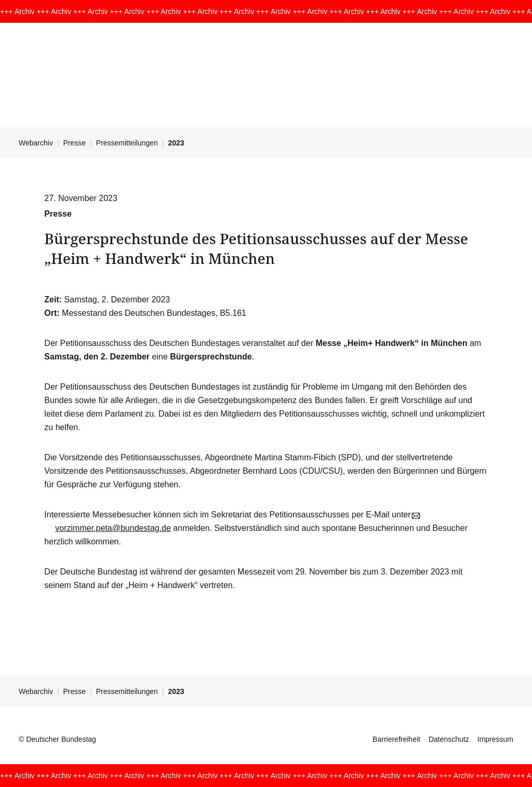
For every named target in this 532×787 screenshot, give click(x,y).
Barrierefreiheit (396, 739)
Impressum (495, 739)
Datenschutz (449, 739)
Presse (75, 143)
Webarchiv (36, 143)
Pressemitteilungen (127, 143)
